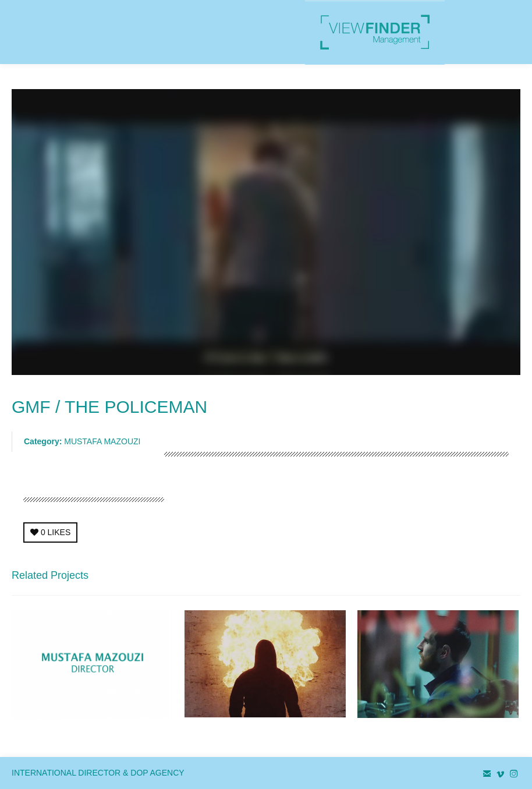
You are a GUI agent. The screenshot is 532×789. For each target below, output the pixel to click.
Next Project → (493, 579)
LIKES (50, 532)
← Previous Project (419, 579)
